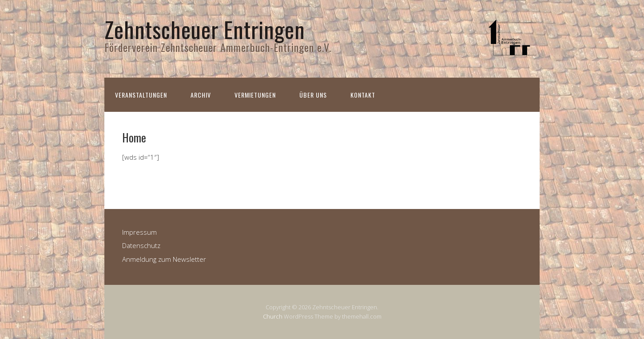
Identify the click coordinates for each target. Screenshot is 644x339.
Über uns (313, 95)
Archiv (201, 95)
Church (273, 316)
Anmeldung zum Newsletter (164, 259)
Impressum (139, 232)
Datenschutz (141, 245)
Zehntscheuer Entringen (205, 29)
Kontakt (363, 95)
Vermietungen (255, 95)
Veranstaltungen (141, 95)
